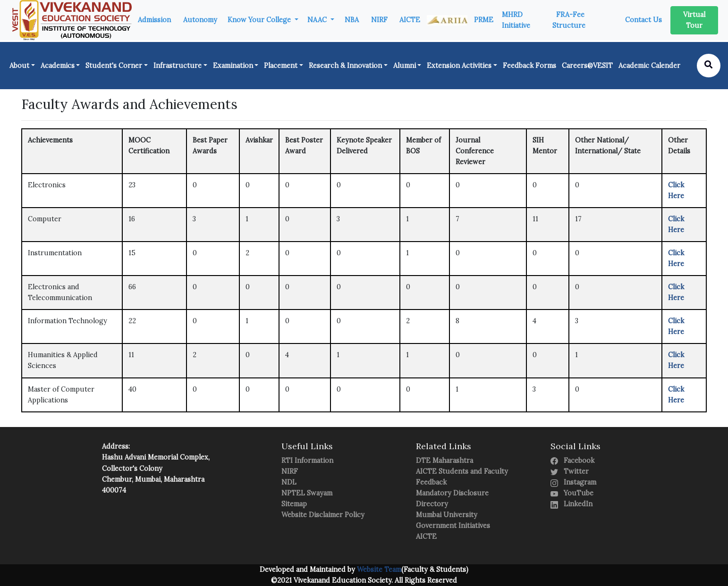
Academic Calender (649, 66)
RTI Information (307, 460)
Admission (154, 20)
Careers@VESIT (587, 66)
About (19, 66)
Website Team (378, 569)
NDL (289, 482)
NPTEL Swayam (307, 493)
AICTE (410, 20)
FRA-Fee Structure (569, 20)
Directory (432, 504)
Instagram (573, 482)
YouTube (572, 493)
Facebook (572, 460)
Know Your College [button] (260, 20)
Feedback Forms (529, 66)
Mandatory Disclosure (452, 493)
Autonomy (200, 20)
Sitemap (294, 504)
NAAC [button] (318, 20)
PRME (484, 20)
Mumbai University (447, 515)
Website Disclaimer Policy (323, 515)
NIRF (379, 20)
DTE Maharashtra (444, 460)
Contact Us (643, 20)
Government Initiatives (453, 526)
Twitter (570, 471)
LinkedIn (571, 504)
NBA (352, 20)
